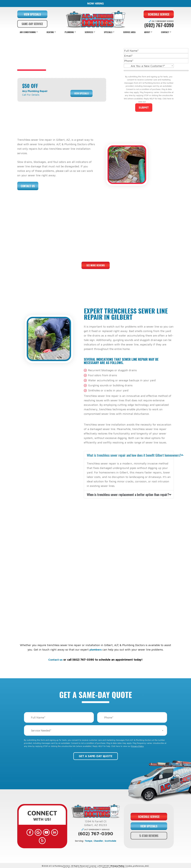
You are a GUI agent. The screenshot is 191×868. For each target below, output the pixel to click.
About (147, 32)
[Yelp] (58, 832)
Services (89, 32)
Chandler (98, 841)
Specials (108, 32)
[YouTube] (42, 832)
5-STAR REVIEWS (149, 834)
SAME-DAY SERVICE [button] (32, 24)
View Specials (81, 93)
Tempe (88, 841)
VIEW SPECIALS (32, 14)
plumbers (96, 649)
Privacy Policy (153, 102)
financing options (124, 607)
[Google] (34, 832)
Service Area (129, 32)
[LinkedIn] (50, 832)
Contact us (55, 660)
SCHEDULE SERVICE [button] (159, 14)
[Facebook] (26, 832)
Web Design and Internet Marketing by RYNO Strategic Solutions (95, 865)
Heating (50, 32)
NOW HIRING (95, 3)
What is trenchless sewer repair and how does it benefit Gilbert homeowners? (130, 455)
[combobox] (149, 66)
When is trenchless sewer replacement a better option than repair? (128, 494)
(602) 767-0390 (159, 25)
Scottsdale (110, 841)
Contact (165, 32)
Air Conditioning (28, 32)
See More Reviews (96, 265)
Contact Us (28, 186)
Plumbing (69, 32)
